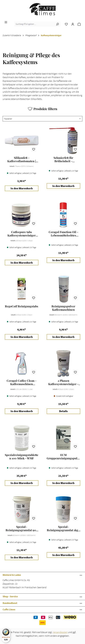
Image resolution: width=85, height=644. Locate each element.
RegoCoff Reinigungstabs (22, 306)
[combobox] (34, 24)
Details (63, 411)
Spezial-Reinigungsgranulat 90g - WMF (22, 528)
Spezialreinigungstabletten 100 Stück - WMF (22, 457)
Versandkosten (60, 632)
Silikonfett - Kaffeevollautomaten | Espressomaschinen (22, 159)
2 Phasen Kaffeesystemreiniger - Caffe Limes (63, 382)
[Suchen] (57, 24)
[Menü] (6, 22)
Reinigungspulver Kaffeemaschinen (63, 308)
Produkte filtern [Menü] (43, 109)
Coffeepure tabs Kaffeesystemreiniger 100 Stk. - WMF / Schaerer (22, 234)
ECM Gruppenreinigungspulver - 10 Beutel (63, 457)
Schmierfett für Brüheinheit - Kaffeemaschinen (63, 159)
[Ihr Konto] (73, 24)
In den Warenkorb (22, 188)
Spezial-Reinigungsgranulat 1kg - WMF (63, 528)
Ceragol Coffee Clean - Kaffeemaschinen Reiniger (22, 382)
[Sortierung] (43, 119)
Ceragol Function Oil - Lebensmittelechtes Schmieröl (63, 234)
